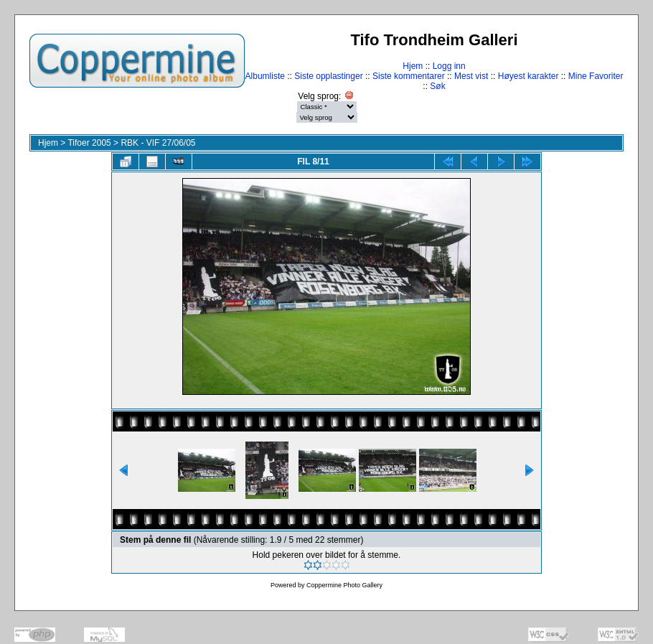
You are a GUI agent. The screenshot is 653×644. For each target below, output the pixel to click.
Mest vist (471, 76)
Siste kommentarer (409, 76)
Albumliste (265, 76)
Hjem (413, 66)
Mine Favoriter (596, 76)
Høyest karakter (528, 76)
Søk (437, 86)
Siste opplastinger (328, 76)
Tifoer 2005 (89, 143)
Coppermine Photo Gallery (344, 585)
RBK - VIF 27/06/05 (158, 143)
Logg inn (449, 66)
